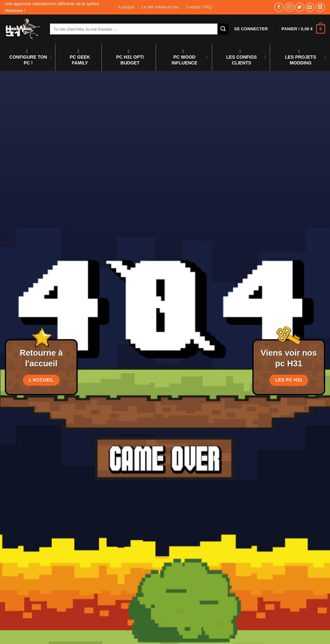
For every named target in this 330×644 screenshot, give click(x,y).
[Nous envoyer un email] (310, 7)
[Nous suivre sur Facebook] (279, 7)
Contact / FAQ (199, 7)
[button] (251, 29)
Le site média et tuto (160, 7)
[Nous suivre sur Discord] (320, 7)
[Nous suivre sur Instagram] (289, 7)
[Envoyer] (223, 29)
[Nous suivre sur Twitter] (300, 7)
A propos (126, 7)
